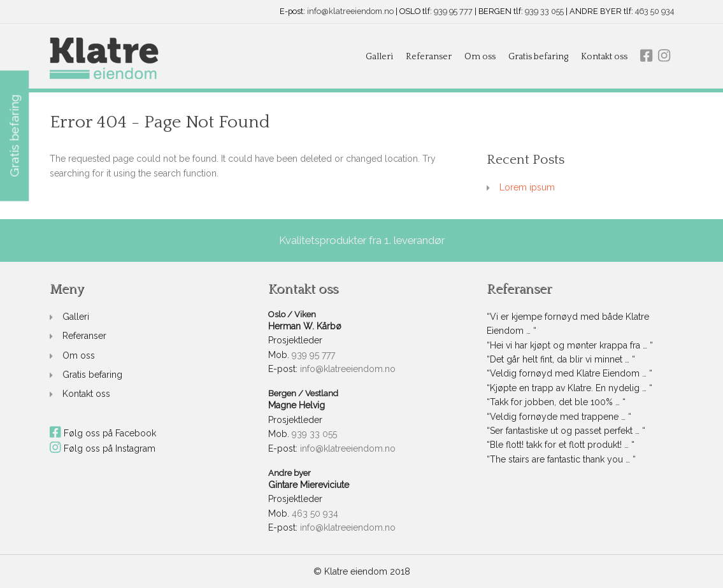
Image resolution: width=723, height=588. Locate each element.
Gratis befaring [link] (538, 57)
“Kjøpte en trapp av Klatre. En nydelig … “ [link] (569, 388)
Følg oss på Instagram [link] (103, 448)
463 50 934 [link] (655, 12)
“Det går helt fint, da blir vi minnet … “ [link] (561, 359)
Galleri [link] (379, 57)
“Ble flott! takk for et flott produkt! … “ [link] (561, 445)
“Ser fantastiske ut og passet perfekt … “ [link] (566, 431)
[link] (104, 59)
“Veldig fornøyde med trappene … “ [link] (559, 417)
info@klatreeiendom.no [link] (350, 12)
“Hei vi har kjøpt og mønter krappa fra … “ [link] (570, 345)
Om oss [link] (480, 57)
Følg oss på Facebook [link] (103, 433)
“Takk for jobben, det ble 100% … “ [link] (556, 402)
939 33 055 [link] (544, 12)
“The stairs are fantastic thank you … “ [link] (561, 459)
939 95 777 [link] (453, 12)
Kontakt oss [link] (604, 57)
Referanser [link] (429, 57)
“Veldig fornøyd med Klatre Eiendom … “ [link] (569, 373)
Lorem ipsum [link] (527, 187)
